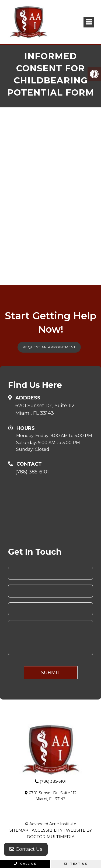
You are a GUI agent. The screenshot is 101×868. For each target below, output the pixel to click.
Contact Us (26, 849)
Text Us (76, 864)
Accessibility (47, 830)
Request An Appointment (49, 347)
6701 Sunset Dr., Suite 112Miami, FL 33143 (45, 410)
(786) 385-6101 (32, 472)
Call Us (25, 864)
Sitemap (19, 830)
